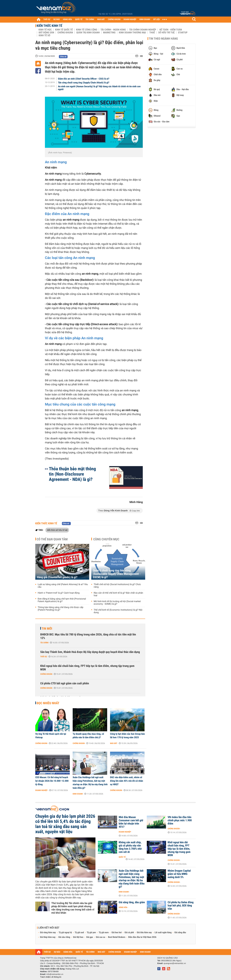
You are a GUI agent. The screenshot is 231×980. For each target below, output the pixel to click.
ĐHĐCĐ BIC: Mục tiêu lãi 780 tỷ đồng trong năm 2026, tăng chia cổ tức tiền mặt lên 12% (88, 636)
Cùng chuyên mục (106, 539)
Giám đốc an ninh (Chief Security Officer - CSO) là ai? (84, 79)
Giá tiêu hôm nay (144, 933)
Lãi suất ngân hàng (163, 933)
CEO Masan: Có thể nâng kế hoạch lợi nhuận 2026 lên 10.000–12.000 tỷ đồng (52, 781)
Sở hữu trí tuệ (166, 33)
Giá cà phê (129, 933)
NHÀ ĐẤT (101, 19)
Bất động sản (46, 33)
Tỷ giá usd (79, 933)
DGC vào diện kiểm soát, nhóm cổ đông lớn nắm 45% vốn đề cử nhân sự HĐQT (127, 781)
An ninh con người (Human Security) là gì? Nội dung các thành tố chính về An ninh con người (99, 88)
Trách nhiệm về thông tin (51, 977)
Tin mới (47, 629)
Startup (183, 33)
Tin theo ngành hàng (163, 39)
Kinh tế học (45, 30)
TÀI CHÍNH (90, 19)
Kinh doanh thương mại (132, 33)
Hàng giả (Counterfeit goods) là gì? (57, 577)
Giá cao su (101, 937)
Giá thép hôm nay (48, 937)
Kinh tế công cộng (87, 30)
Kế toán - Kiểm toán (171, 30)
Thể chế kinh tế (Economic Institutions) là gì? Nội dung (118, 611)
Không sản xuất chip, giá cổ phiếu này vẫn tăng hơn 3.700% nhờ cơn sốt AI (130, 847)
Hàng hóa (123, 907)
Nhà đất (114, 743)
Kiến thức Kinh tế (49, 26)
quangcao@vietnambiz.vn (175, 963)
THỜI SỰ (47, 19)
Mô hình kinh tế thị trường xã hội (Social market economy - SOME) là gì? (117, 603)
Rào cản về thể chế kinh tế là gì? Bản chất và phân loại (118, 594)
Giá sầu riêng (64, 937)
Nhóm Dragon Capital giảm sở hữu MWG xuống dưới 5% (179, 874)
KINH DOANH (145, 19)
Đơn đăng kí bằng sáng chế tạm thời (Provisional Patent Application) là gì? (62, 600)
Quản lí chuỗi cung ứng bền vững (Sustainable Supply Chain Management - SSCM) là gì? (117, 574)
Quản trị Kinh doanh (88, 33)
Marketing (109, 33)
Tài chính (44, 643)
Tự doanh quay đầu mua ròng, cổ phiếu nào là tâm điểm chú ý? (88, 736)
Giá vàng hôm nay (48, 933)
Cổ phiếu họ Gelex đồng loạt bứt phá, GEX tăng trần (181, 906)
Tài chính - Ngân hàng (113, 30)
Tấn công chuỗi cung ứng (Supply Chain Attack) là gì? (84, 83)
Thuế (152, 33)
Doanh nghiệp (41, 790)
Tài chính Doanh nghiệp (143, 30)
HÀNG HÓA (68, 19)
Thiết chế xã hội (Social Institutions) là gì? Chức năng (117, 586)
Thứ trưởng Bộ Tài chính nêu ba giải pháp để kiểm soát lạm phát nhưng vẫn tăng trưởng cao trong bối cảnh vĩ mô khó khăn (73, 908)
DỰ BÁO (57, 19)
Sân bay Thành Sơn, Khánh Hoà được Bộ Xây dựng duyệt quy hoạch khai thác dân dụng (90, 652)
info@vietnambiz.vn (55, 974)
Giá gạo (90, 937)
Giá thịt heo (78, 937)
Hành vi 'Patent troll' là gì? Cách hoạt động (59, 593)
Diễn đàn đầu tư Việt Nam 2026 (142, 937)
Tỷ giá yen (91, 933)
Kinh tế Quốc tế (64, 30)
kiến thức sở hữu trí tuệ (57, 530)
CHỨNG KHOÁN (114, 19)
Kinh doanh (78, 794)
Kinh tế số (44, 35)
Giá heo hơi (117, 933)
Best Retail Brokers (117, 937)
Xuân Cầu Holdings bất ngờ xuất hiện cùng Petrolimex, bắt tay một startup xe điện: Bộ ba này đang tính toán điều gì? (90, 783)
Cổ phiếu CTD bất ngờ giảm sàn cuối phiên (65, 683)
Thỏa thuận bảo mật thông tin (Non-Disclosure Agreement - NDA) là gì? (72, 474)
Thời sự (44, 657)
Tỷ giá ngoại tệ (65, 933)
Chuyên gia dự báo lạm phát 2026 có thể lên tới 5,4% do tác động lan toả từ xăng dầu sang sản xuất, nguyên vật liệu (65, 824)
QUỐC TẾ (79, 19)
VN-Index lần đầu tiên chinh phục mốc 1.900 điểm (180, 820)
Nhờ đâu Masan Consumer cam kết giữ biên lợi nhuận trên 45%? (131, 822)
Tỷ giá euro (104, 933)
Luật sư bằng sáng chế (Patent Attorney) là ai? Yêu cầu (63, 586)
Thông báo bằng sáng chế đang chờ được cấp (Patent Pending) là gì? (60, 609)
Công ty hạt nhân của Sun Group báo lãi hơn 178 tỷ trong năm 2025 (127, 736)
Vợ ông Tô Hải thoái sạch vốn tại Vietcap (51, 736)
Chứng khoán (65, 33)
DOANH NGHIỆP (130, 19)
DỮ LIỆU (157, 19)
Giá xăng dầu (180, 933)
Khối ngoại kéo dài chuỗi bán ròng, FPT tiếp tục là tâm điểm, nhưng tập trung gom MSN (87, 668)
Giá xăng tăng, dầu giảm (132, 902)
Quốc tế (122, 857)
